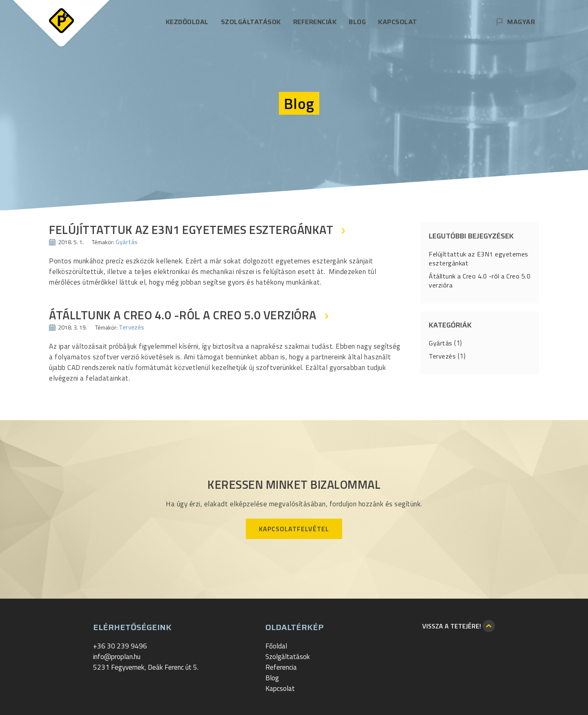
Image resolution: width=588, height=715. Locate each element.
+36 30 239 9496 (120, 646)
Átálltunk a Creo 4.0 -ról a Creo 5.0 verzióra (480, 281)
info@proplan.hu (117, 657)
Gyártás (127, 242)
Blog (357, 22)
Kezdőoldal (187, 22)
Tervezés (131, 327)
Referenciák (315, 22)
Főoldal (276, 646)
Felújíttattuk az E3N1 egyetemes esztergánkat (479, 258)
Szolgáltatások (251, 22)
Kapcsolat (398, 22)
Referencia (281, 667)
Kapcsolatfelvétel (294, 529)
